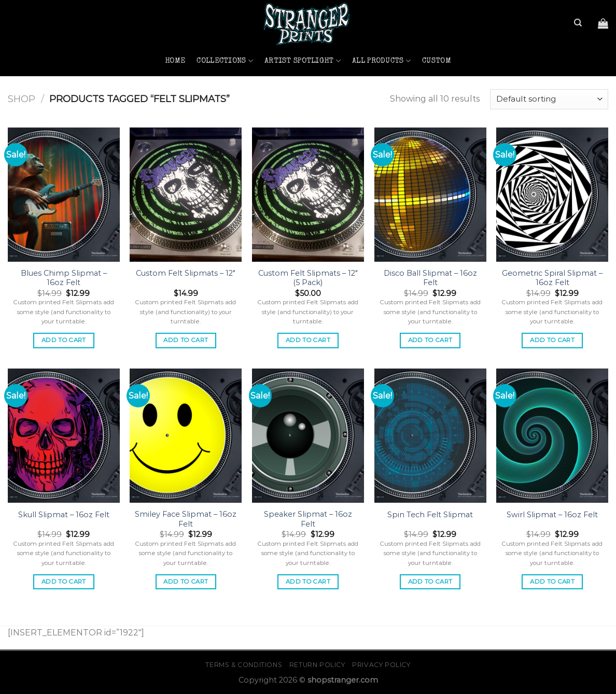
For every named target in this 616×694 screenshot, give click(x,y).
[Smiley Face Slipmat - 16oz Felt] (186, 436)
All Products (381, 61)
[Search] (578, 23)
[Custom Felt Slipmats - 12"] (186, 195)
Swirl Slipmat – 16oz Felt (552, 515)
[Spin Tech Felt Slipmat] (430, 436)
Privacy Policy (381, 665)
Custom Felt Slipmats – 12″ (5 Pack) (308, 278)
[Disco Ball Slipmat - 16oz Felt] (430, 195)
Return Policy (317, 665)
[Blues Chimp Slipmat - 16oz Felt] (64, 195)
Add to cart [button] (64, 340)
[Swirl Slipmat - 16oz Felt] (552, 436)
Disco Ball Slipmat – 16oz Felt (430, 278)
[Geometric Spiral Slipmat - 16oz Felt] (552, 195)
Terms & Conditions (244, 665)
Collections (225, 61)
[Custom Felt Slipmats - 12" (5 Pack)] (308, 195)
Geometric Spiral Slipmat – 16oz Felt (552, 278)
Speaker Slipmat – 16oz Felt (308, 519)
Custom (437, 61)
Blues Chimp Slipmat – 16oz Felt (64, 278)
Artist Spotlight (303, 61)
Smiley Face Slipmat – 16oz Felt (186, 519)
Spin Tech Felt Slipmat (430, 515)
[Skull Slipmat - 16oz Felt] (64, 436)
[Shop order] (549, 99)
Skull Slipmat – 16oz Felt (64, 515)
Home (175, 61)
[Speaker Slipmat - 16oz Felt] (308, 436)
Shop (22, 99)
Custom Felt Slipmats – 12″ (186, 273)
